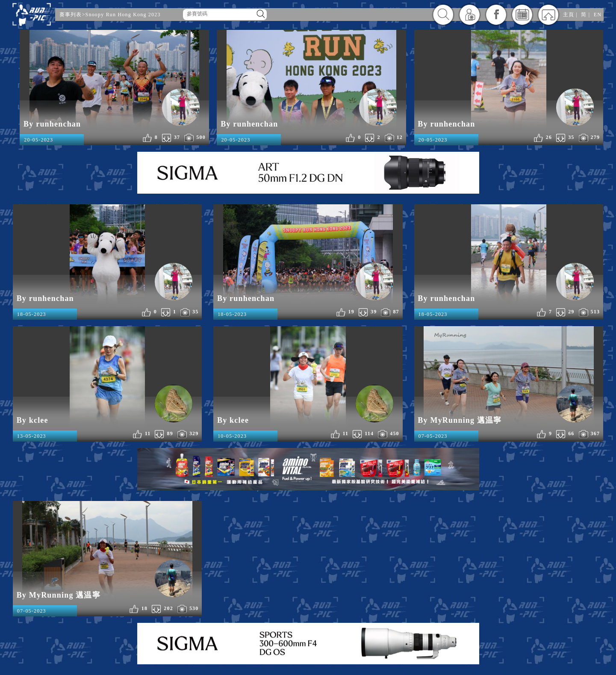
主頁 (569, 15)
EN (598, 15)
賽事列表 (71, 15)
